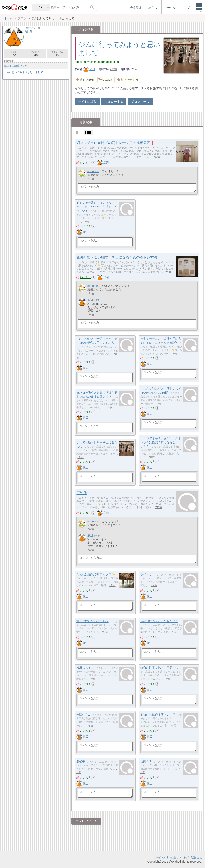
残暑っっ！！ (85, 668)
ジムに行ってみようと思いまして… (25, 72)
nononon (93, 171)
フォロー (14, 54)
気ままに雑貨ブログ (16, 66)
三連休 (82, 493)
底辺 (89, 69)
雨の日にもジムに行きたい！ (159, 621)
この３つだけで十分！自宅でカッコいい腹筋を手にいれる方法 (97, 343)
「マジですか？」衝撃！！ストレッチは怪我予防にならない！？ (161, 442)
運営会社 (197, 857)
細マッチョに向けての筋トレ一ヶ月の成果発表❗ (115, 143)
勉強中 (81, 761)
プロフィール (140, 102)
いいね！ (86, 163)
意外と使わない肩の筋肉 (92, 621)
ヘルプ (184, 857)
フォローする (114, 102)
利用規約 (172, 857)
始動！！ (146, 761)
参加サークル (58, 54)
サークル (159, 857)
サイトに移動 (87, 102)
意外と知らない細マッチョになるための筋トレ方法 (117, 257)
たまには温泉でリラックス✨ (96, 574)
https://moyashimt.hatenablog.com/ (97, 62)
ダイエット (148, 574)
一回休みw (83, 715)
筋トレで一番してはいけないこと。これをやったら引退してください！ (97, 207)
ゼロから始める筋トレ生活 (158, 715)
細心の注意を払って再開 (156, 668)
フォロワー (36, 54)
